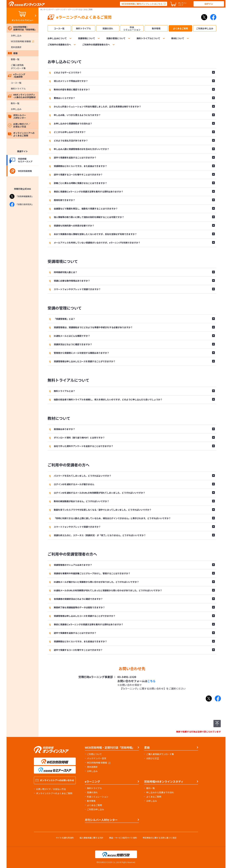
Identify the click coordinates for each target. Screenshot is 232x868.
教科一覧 (15, 103)
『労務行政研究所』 (22, 204)
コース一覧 (16, 83)
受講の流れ (108, 28)
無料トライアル (18, 89)
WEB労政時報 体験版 (22, 41)
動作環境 (156, 28)
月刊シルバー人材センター (17, 116)
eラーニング (61, 9)
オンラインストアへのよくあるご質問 (21, 134)
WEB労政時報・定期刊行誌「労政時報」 (22, 28)
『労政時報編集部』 (22, 196)
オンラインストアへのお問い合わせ (55, 780)
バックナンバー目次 (97, 758)
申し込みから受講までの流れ (160, 792)
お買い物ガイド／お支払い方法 (19, 125)
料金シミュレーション (132, 28)
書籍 (13, 53)
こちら (151, 681)
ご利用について (94, 754)
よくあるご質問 (180, 28)
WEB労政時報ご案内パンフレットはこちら (142, 4)
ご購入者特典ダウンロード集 (18, 67)
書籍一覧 (15, 59)
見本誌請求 (16, 47)
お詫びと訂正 (153, 758)
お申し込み (16, 36)
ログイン (209, 4)
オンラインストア (47, 9)
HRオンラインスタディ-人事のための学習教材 (22, 96)
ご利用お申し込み (205, 28)
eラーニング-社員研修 (17, 76)
